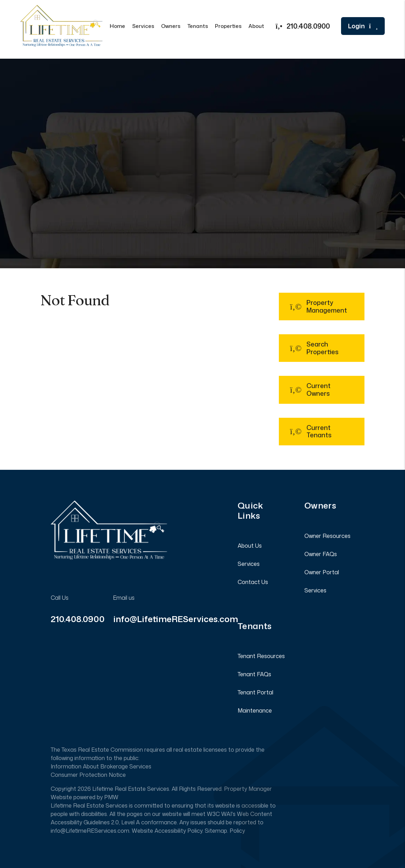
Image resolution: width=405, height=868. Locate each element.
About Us (250, 546)
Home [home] (117, 26)
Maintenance (255, 710)
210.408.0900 (308, 26)
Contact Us (253, 582)
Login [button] (363, 26)
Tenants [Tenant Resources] (198, 26)
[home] (62, 25)
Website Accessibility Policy (167, 831)
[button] (322, 307)
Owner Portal (322, 572)
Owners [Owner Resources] (171, 26)
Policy (237, 831)
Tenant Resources (261, 656)
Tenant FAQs (254, 674)
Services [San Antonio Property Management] (143, 26)
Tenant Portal (255, 692)
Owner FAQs (321, 554)
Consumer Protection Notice (88, 775)
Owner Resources (327, 536)
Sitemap (216, 831)
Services (249, 564)
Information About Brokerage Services (101, 766)
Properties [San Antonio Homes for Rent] (228, 26)
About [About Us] (256, 26)
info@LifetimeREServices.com (176, 619)
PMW (111, 797)
